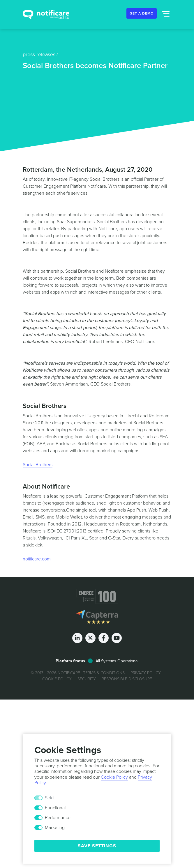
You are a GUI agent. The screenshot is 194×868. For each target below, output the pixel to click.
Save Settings (97, 846)
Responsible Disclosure (127, 679)
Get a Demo (142, 13)
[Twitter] (90, 638)
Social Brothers (38, 465)
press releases (39, 54)
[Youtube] (117, 638)
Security (87, 679)
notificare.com (37, 559)
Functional (55, 808)
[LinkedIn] (77, 638)
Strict (50, 798)
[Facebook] (104, 638)
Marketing (55, 828)
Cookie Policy (57, 679)
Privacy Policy (146, 673)
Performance (58, 818)
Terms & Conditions (104, 673)
